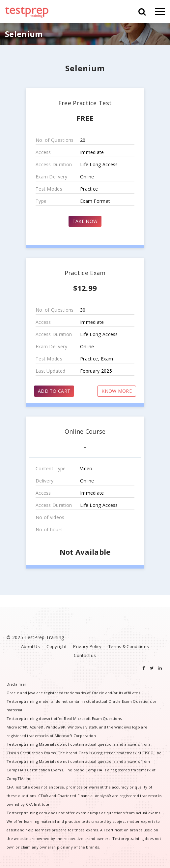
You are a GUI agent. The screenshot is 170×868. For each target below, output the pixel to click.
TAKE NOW (85, 221)
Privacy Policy (87, 646)
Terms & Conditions (129, 646)
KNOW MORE (117, 391)
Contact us (85, 655)
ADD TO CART (54, 391)
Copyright (57, 646)
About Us (30, 646)
